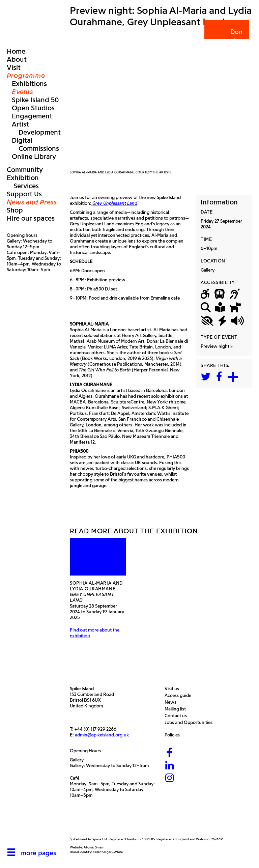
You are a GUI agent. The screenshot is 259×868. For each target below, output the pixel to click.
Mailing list (177, 709)
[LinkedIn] (170, 766)
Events (22, 92)
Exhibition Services (23, 182)
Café (75, 778)
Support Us (24, 194)
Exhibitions (29, 84)
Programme (26, 76)
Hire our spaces (31, 218)
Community (25, 170)
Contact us (177, 716)
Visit (14, 67)
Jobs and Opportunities (190, 722)
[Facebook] (170, 753)
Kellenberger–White (108, 852)
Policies (174, 735)
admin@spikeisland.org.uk (102, 735)
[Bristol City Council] (132, 821)
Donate (226, 36)
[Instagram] (170, 778)
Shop (15, 210)
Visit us (174, 689)
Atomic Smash (94, 847)
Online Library (34, 157)
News (172, 702)
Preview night (215, 346)
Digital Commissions (35, 144)
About (17, 59)
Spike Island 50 (35, 100)
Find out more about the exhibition (95, 633)
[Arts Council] (87, 821)
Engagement (32, 116)
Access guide (180, 695)
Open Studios (33, 108)
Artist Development (36, 128)
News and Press (32, 202)
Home (16, 51)
